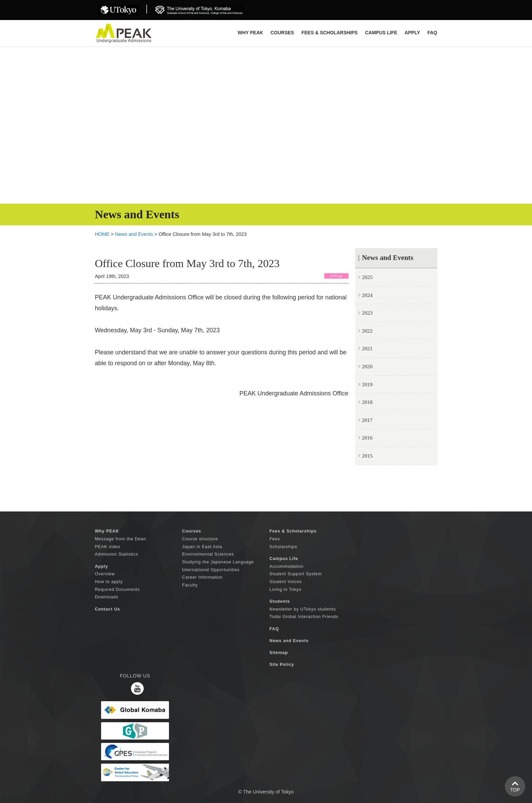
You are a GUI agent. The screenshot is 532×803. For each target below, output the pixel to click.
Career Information (202, 577)
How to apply (109, 582)
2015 (367, 456)
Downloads (107, 597)
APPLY (412, 33)
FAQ (432, 33)
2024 (367, 295)
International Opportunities (211, 570)
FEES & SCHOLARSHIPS (329, 33)
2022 (367, 331)
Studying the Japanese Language (218, 562)
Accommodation (287, 566)
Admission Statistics (116, 554)
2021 (367, 348)
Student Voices (286, 582)
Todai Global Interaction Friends (304, 617)
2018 (367, 402)
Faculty (190, 585)
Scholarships (283, 547)
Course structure (200, 539)
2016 (367, 438)
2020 (367, 366)
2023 (367, 313)
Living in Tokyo (285, 590)
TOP (515, 790)
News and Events (134, 234)
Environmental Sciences (208, 554)
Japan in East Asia (202, 547)
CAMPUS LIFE (381, 33)
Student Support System (296, 574)
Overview (105, 574)
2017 (367, 420)
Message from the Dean (120, 539)
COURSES (282, 33)
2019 (367, 384)
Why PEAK (250, 33)
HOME (102, 234)
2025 (367, 277)
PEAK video (107, 547)
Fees (275, 539)
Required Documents (117, 590)
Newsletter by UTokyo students (303, 609)
